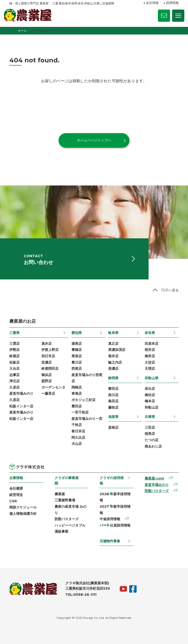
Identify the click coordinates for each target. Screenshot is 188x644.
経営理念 (16, 495)
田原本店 (152, 344)
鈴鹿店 (14, 356)
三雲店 (14, 344)
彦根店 (113, 427)
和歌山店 (152, 407)
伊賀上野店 (50, 350)
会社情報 (152, 3)
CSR (13, 501)
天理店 (150, 368)
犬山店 (77, 444)
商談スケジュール (23, 507)
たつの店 (152, 440)
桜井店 (150, 350)
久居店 (14, 387)
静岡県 (113, 378)
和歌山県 (152, 378)
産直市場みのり (157, 485)
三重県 (14, 333)
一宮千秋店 (80, 412)
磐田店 (113, 389)
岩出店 (150, 389)
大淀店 (150, 362)
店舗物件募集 (110, 541)
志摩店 (14, 375)
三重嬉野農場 (65, 500)
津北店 (14, 381)
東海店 (77, 394)
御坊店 (150, 395)
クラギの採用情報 (112, 481)
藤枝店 (113, 407)
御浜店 (47, 375)
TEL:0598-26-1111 (81, 595)
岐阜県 (113, 333)
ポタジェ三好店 (83, 400)
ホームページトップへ (94, 140)
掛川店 (113, 395)
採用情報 (172, 3)
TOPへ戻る (170, 290)
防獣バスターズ (67, 519)
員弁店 (47, 344)
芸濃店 (47, 362)
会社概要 (16, 488)
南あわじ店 (153, 446)
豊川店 (77, 362)
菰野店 (47, 381)
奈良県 (150, 333)
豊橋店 (77, 350)
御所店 (150, 356)
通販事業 (61, 531)
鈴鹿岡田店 (50, 368)
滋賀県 (113, 417)
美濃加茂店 (117, 350)
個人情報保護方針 (23, 514)
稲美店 (150, 434)
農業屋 (60, 494)
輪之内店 (115, 362)
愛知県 (77, 333)
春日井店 (78, 431)
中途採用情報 (110, 519)
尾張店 (77, 356)
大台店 (14, 368)
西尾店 (77, 368)
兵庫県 (150, 417)
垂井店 (113, 356)
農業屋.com (154, 478)
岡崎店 (77, 387)
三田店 (150, 427)
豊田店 (77, 406)
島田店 (113, 401)
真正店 (113, 344)
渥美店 (77, 344)
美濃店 (113, 368)
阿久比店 (78, 437)
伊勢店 (14, 350)
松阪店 (14, 362)
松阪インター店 (21, 406)
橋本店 (150, 401)
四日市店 (48, 356)
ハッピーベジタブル (70, 525)
